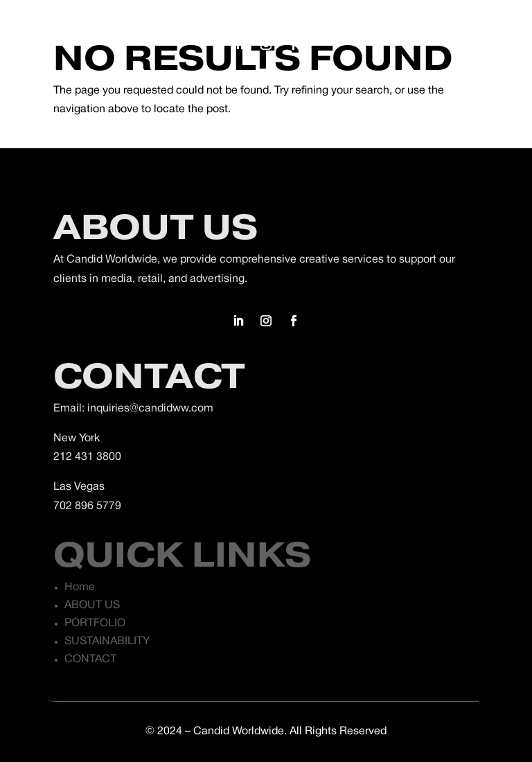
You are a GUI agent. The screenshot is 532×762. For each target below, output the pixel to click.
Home (80, 587)
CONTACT (90, 659)
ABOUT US (92, 605)
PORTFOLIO (95, 623)
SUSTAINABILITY (107, 641)
